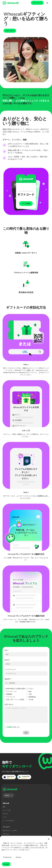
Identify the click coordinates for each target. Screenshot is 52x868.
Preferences (7, 857)
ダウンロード (37, 3)
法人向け (5, 814)
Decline (18, 857)
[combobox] (7, 683)
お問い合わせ (10, 31)
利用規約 (9, 727)
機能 (4, 807)
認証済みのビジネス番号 (10, 830)
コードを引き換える (9, 820)
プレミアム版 (7, 810)
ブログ (5, 817)
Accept (6, 864)
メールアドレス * (10, 669)
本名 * (6, 650)
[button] (47, 3)
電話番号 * (8, 679)
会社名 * (7, 660)
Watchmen (6, 834)
